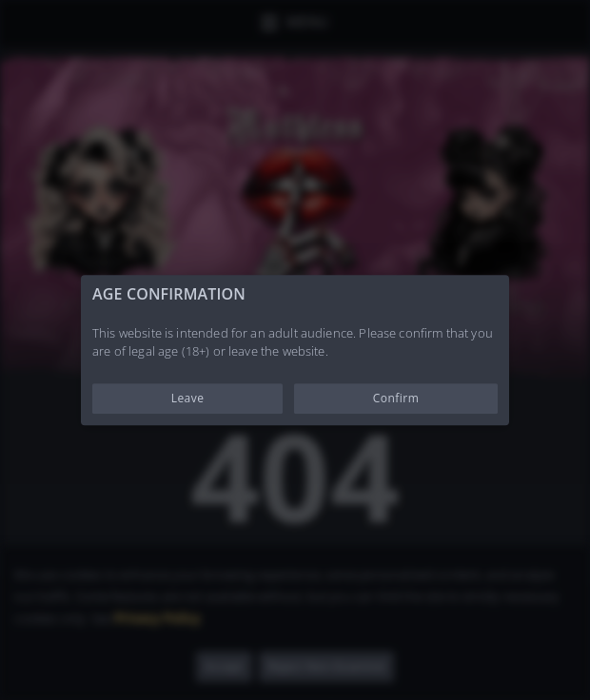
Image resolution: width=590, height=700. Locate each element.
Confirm (396, 398)
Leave (188, 398)
